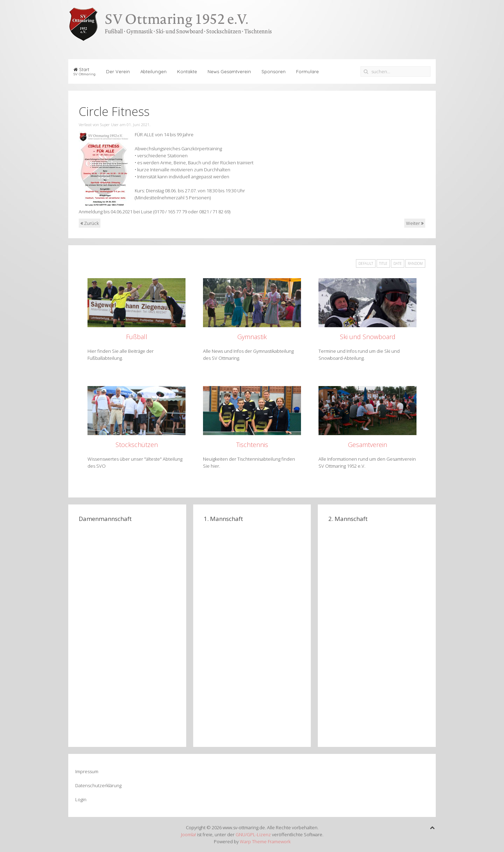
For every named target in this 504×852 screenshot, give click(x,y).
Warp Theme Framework (265, 841)
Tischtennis (252, 445)
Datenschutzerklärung (98, 785)
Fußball (137, 337)
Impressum (87, 771)
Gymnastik (252, 337)
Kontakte (187, 71)
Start (85, 71)
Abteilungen (153, 71)
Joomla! (188, 834)
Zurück (90, 223)
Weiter (415, 223)
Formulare (307, 71)
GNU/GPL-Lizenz (253, 834)
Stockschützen (137, 445)
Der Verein (118, 71)
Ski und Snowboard (368, 337)
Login (81, 799)
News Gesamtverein (229, 71)
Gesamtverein (367, 445)
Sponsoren (274, 71)
